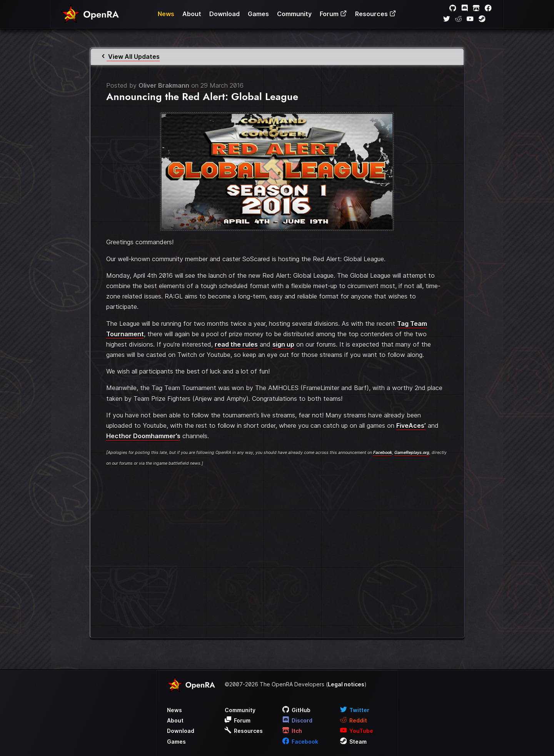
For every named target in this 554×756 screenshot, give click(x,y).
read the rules (236, 344)
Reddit (354, 720)
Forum (333, 14)
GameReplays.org (412, 453)
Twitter (355, 710)
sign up (283, 344)
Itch (292, 731)
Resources (376, 14)
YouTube (357, 731)
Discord (298, 720)
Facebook (383, 453)
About (192, 14)
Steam (354, 742)
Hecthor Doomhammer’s (143, 436)
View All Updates (130, 57)
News (166, 14)
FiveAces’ (411, 426)
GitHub (297, 710)
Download (224, 14)
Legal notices (346, 684)
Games (258, 14)
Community (294, 14)
